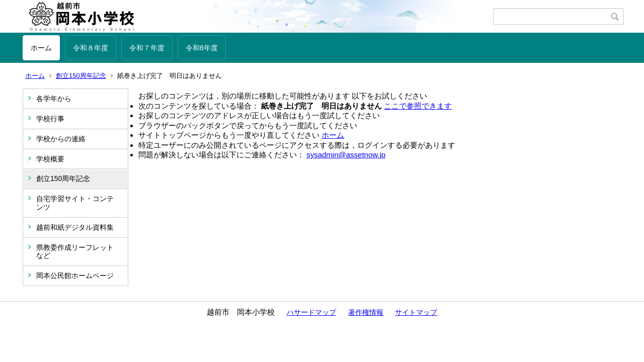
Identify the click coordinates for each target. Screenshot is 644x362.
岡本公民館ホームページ (75, 276)
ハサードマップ (311, 312)
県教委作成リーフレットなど (75, 252)
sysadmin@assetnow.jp (346, 155)
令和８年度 (91, 48)
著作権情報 (366, 312)
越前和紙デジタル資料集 (75, 227)
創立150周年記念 (81, 76)
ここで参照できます (418, 106)
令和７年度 (147, 48)
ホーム (41, 48)
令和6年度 (202, 48)
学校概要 (50, 159)
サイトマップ (416, 312)
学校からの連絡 (61, 139)
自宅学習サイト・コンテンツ (75, 203)
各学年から (54, 99)
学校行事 (50, 119)
